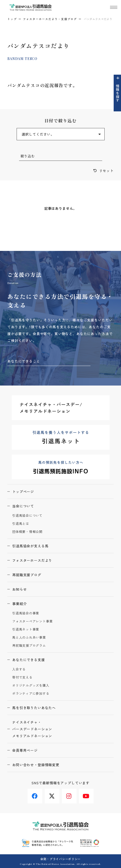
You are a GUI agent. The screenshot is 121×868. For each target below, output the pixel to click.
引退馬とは (21, 524)
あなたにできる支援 (29, 660)
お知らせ (19, 589)
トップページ (23, 492)
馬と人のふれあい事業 (29, 638)
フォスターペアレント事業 (32, 621)
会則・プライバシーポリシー (60, 859)
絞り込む (28, 156)
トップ (12, 19)
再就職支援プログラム (29, 646)
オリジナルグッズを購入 (31, 686)
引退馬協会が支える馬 (30, 546)
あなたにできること (24, 361)
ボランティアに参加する (31, 694)
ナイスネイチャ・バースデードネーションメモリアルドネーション (32, 729)
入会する (19, 669)
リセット (106, 171)
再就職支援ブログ (27, 575)
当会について (23, 506)
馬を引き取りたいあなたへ (34, 708)
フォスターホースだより (32, 560)
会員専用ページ (25, 750)
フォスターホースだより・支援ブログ (50, 19)
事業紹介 (19, 604)
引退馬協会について (27, 516)
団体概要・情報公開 (27, 532)
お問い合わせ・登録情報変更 (36, 765)
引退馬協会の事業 (26, 613)
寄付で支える (22, 677)
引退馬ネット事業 (26, 629)
